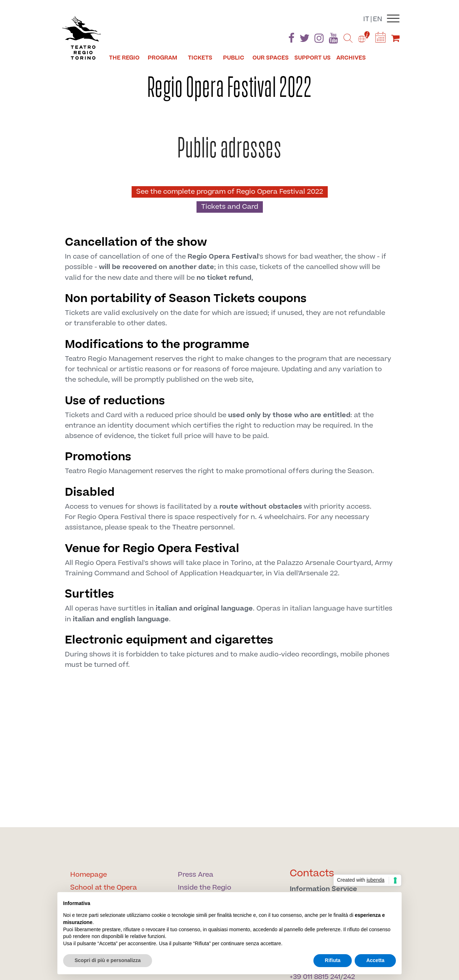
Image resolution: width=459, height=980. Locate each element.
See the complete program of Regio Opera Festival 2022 (230, 192)
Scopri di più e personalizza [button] (108, 960)
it (366, 19)
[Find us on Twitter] (304, 40)
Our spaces (271, 58)
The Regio (124, 58)
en (378, 19)
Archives (351, 58)
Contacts (312, 873)
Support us (313, 58)
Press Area (196, 875)
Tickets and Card (230, 207)
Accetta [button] (375, 960)
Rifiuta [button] (333, 960)
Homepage (89, 875)
